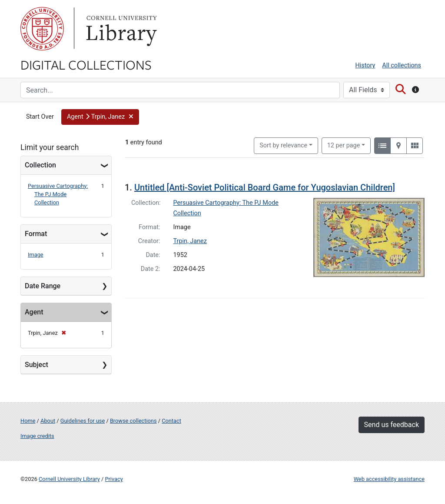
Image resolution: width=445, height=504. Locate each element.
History (365, 65)
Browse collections (133, 421)
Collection (40, 165)
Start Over (40, 117)
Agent (34, 312)
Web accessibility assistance (389, 479)
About (48, 421)
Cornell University (42, 29)
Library (120, 29)
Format (36, 234)
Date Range (43, 286)
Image (36, 255)
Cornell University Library (69, 479)
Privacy (114, 479)
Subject (37, 365)
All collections (402, 65)
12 (344, 145)
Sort (283, 145)
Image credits (37, 436)
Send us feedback (392, 425)
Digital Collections (86, 64)
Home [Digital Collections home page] (28, 421)
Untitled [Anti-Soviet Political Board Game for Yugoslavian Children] (265, 187)
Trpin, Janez (190, 241)
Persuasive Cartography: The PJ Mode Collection (58, 194)
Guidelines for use (83, 421)
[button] (100, 117)
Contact (171, 421)
